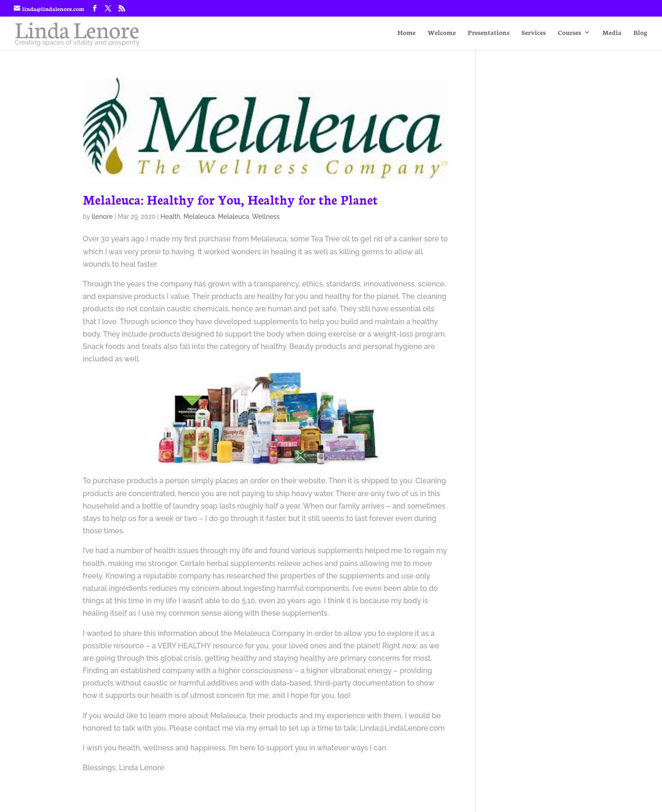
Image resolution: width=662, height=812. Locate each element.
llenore (102, 217)
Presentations (488, 33)
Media (612, 33)
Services (534, 33)
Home (406, 33)
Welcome (442, 33)
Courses (569, 33)
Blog (640, 33)
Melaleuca (199, 217)
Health (170, 217)
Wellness (266, 217)
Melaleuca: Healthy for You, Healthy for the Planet (230, 199)
